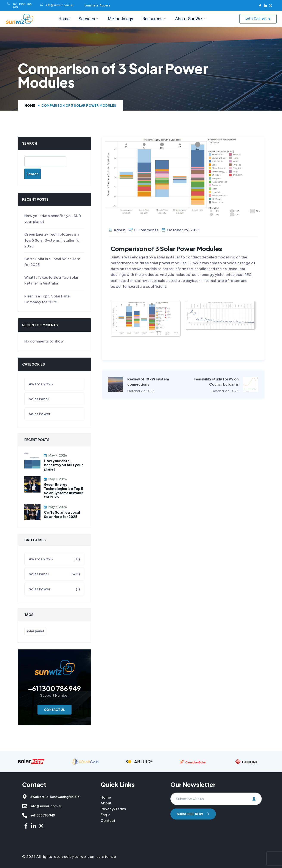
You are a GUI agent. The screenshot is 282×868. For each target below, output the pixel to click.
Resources (154, 19)
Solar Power (40, 414)
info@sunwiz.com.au (46, 806)
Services (89, 19)
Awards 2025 (41, 384)
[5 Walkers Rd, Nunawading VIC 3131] (25, 797)
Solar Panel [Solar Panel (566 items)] (35, 631)
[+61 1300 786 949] (25, 815)
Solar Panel (39, 399)
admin (120, 230)
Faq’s (105, 815)
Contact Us (55, 710)
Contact (108, 820)
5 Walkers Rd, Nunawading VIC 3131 (55, 797)
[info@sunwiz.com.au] (25, 806)
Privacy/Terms (113, 809)
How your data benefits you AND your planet (63, 465)
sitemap (109, 856)
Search (30, 143)
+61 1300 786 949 (43, 815)
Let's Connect (258, 19)
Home (65, 19)
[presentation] (203, 832)
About (106, 803)
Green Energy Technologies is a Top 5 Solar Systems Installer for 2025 (53, 240)
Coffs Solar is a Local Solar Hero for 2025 (62, 514)
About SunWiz (190, 19)
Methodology (120, 19)
